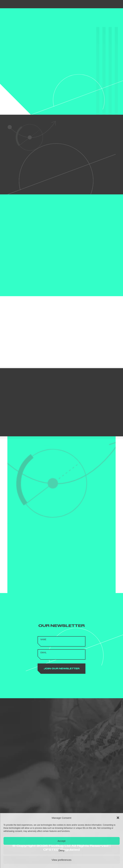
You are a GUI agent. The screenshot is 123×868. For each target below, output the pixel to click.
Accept (62, 841)
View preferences (62, 860)
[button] (118, 818)
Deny (61, 850)
